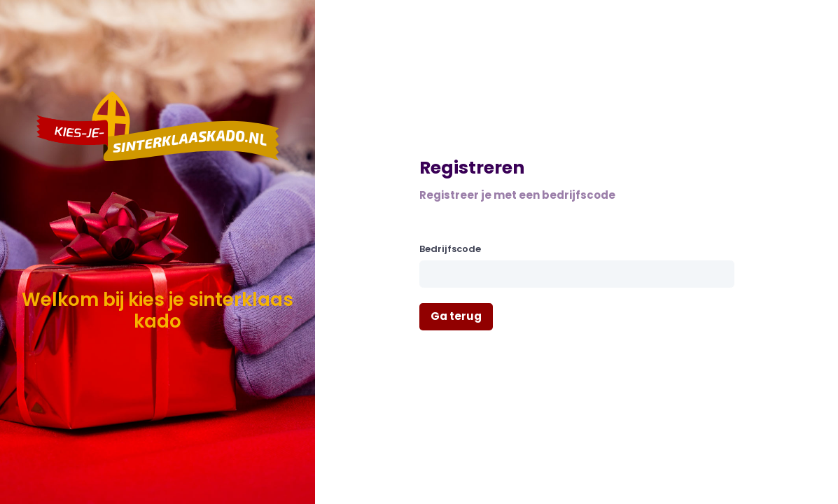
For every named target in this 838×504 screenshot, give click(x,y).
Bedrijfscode (450, 249)
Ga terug (456, 316)
